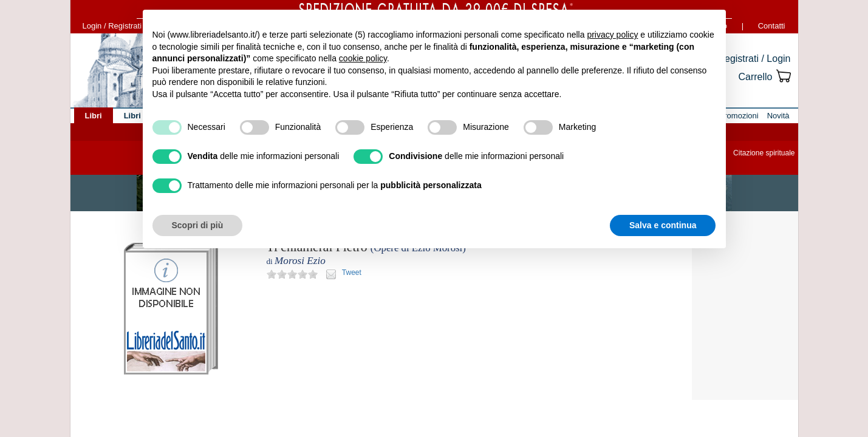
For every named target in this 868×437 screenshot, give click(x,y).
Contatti (772, 26)
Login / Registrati (112, 26)
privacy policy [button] (612, 35)
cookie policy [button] (363, 58)
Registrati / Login (754, 59)
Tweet (352, 273)
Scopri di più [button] (198, 225)
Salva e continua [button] (663, 225)
